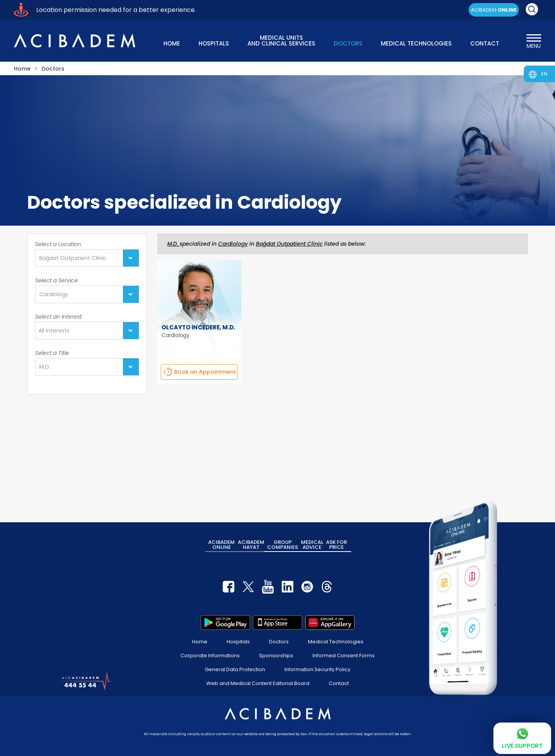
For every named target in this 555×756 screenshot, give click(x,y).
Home (200, 642)
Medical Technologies (336, 642)
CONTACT (485, 43)
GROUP (283, 545)
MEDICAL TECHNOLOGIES (416, 43)
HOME (172, 43)
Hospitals (238, 642)
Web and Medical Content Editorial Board (258, 683)
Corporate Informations (210, 656)
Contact (339, 683)
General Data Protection (235, 669)
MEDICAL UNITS (281, 40)
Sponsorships (276, 656)
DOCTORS (348, 43)
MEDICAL (312, 545)
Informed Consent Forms (344, 656)
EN (544, 74)
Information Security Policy (317, 669)
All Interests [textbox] (54, 331)
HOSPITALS (214, 43)
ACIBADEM (494, 10)
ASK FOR (336, 545)
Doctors (279, 642)
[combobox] (87, 331)
